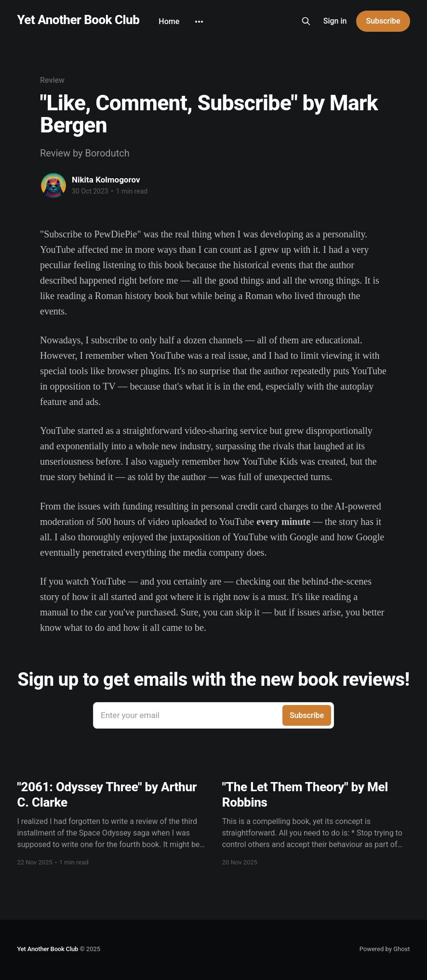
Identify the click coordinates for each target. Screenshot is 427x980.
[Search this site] (306, 21)
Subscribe (383, 21)
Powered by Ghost (385, 949)
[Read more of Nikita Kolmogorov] (53, 185)
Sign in (335, 21)
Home (169, 21)
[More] (199, 22)
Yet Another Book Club (78, 20)
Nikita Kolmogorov (106, 180)
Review (52, 80)
